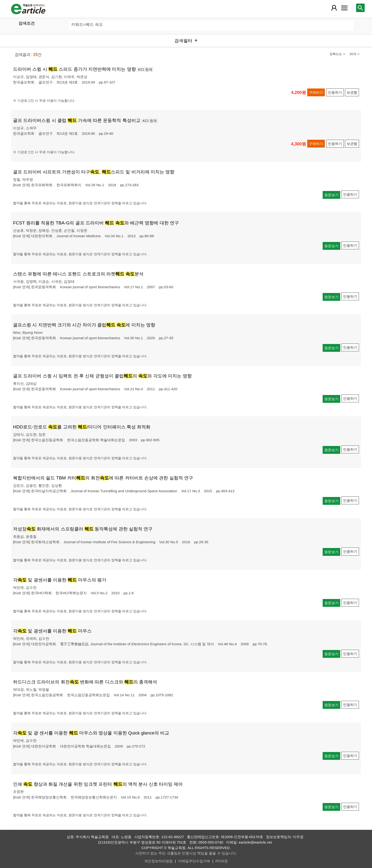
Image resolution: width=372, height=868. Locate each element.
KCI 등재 (145, 69)
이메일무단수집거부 (194, 861)
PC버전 (221, 861)
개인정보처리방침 (158, 861)
